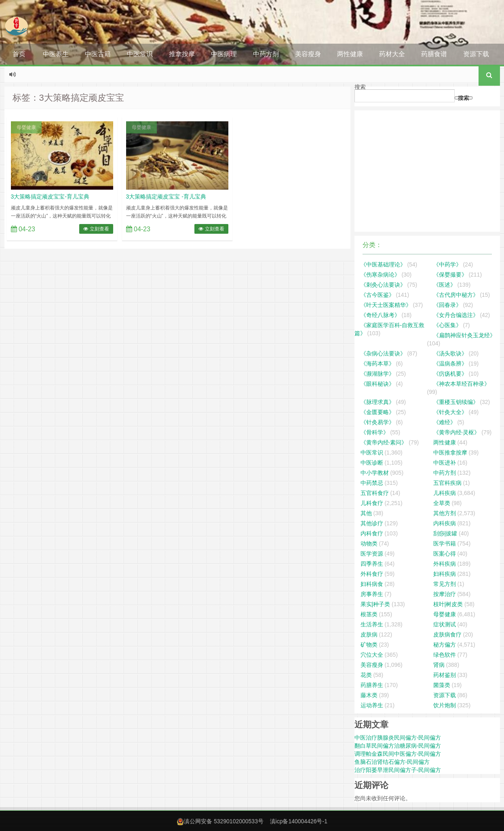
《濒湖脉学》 (377, 374)
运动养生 (372, 705)
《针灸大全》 (450, 412)
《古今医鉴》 (377, 295)
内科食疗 (372, 533)
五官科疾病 (447, 483)
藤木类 (369, 695)
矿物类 (369, 645)
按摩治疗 (445, 594)
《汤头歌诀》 (450, 353)
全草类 (442, 503)
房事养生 (372, 594)
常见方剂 (445, 584)
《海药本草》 (377, 364)
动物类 (369, 543)
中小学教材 (375, 473)
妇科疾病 (445, 574)
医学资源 (372, 554)
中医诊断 (372, 463)
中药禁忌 (372, 483)
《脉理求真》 (377, 402)
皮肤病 (369, 634)
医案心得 (445, 554)
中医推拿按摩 (450, 453)
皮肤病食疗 (447, 634)
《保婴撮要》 (450, 275)
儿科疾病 (445, 493)
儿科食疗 (372, 503)
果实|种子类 (375, 604)
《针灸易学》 (377, 422)
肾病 (439, 665)
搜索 (360, 87)
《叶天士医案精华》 (386, 305)
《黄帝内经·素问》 (384, 442)
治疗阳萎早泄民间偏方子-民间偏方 (398, 770)
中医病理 (224, 54)
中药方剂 (266, 54)
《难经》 (445, 422)
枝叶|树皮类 (448, 604)
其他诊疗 (372, 523)
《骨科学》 (375, 432)
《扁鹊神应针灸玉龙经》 (464, 335)
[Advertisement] (427, 171)
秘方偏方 (445, 645)
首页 (19, 54)
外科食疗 (372, 574)
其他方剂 (445, 513)
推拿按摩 (182, 54)
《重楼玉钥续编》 (456, 402)
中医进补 (445, 463)
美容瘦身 (308, 54)
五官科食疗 (375, 493)
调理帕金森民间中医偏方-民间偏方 (398, 754)
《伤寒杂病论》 (380, 275)
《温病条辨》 (450, 364)
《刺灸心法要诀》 (383, 285)
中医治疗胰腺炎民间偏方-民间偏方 (398, 738)
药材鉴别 (445, 675)
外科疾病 (445, 564)
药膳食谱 (434, 54)
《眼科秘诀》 (377, 384)
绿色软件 (445, 655)
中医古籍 (98, 54)
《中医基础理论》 (383, 264)
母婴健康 (26, 127)
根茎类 (369, 614)
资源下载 (476, 54)
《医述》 (445, 285)
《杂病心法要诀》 (383, 353)
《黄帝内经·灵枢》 (457, 432)
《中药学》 (447, 264)
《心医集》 (447, 325)
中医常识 (140, 54)
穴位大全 (372, 655)
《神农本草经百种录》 (462, 384)
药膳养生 (372, 685)
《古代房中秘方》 (456, 295)
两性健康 (350, 54)
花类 (366, 675)
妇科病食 (372, 584)
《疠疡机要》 (450, 374)
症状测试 (445, 624)
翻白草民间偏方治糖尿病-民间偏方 (398, 746)
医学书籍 (445, 543)
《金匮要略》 (377, 412)
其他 (366, 513)
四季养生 (372, 564)
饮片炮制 (445, 705)
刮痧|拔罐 (445, 533)
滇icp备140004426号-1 (299, 821)
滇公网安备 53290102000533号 (224, 821)
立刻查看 (96, 229)
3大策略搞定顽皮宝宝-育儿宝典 (50, 197)
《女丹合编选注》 (456, 315)
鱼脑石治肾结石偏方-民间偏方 (392, 762)
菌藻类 (442, 685)
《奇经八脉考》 (380, 315)
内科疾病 (445, 523)
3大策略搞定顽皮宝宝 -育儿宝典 (166, 197)
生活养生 (372, 624)
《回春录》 (447, 305)
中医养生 (56, 54)
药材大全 (392, 54)
